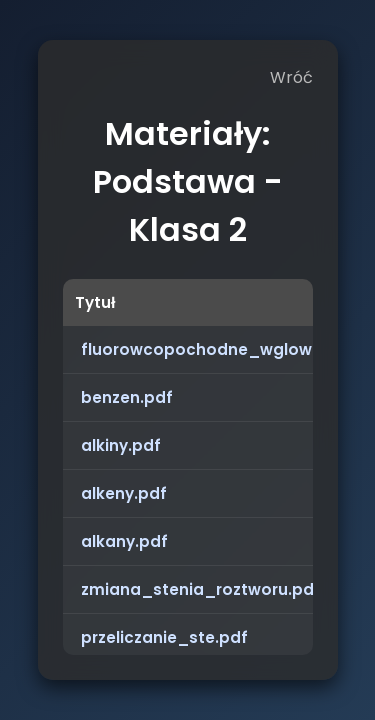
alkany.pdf (124, 541)
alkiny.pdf (121, 445)
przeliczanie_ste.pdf (164, 637)
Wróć (291, 77)
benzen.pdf (127, 397)
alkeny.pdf (124, 493)
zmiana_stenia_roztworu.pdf (201, 589)
